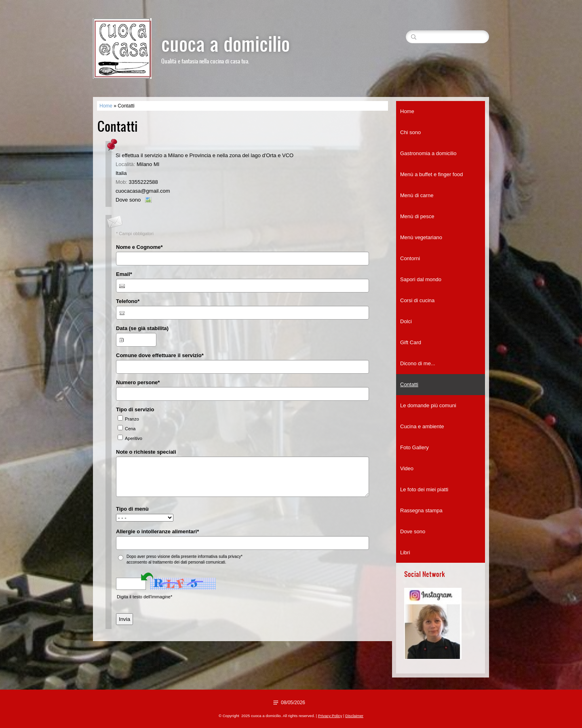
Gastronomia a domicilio (428, 153)
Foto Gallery (414, 447)
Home (106, 106)
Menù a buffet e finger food (431, 174)
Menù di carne (417, 195)
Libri (405, 552)
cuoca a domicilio (226, 43)
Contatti (409, 384)
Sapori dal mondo (421, 279)
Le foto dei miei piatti (424, 489)
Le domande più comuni (428, 405)
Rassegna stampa (421, 510)
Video (407, 468)
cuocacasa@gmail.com (143, 191)
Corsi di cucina (417, 300)
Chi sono (410, 132)
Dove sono (128, 200)
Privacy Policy (330, 716)
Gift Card (411, 342)
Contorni (410, 258)
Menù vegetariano (421, 237)
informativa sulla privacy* (220, 557)
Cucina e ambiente (422, 426)
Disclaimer (354, 716)
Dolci (406, 321)
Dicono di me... (418, 363)
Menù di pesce (417, 216)
